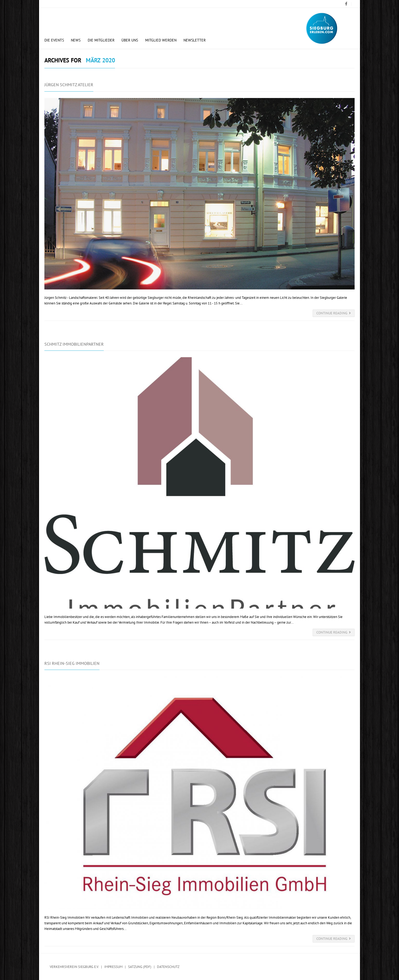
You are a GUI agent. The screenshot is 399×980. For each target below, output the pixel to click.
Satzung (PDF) (140, 967)
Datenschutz (168, 967)
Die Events (54, 40)
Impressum (113, 967)
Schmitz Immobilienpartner (74, 344)
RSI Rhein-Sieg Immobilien (72, 663)
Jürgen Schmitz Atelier (69, 85)
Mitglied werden (161, 40)
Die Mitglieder (101, 40)
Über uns (130, 40)
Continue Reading (334, 313)
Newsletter (195, 40)
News (76, 40)
